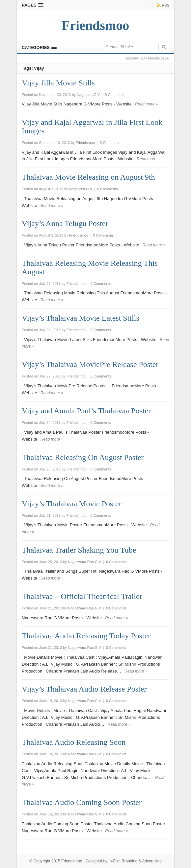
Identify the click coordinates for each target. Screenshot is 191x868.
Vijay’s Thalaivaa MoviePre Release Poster (90, 364)
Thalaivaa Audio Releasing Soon (74, 742)
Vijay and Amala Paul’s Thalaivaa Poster (86, 411)
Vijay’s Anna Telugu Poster (65, 223)
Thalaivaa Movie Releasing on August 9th (88, 177)
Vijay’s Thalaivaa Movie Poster (72, 504)
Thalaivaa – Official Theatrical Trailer (82, 596)
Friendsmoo (72, 861)
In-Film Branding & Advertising (135, 861)
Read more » (146, 104)
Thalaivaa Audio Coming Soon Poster (82, 802)
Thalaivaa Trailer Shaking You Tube (79, 550)
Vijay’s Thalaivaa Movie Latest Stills (81, 318)
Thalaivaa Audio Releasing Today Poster (86, 636)
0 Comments (115, 95)
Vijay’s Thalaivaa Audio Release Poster (84, 689)
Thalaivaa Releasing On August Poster (83, 457)
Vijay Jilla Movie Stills (58, 83)
